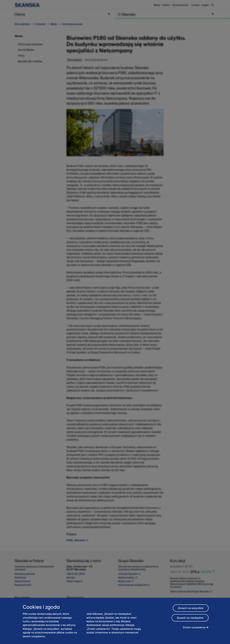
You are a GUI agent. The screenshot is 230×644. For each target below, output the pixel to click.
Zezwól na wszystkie (191, 611)
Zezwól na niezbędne (190, 621)
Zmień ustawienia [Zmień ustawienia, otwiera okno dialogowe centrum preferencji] (194, 630)
